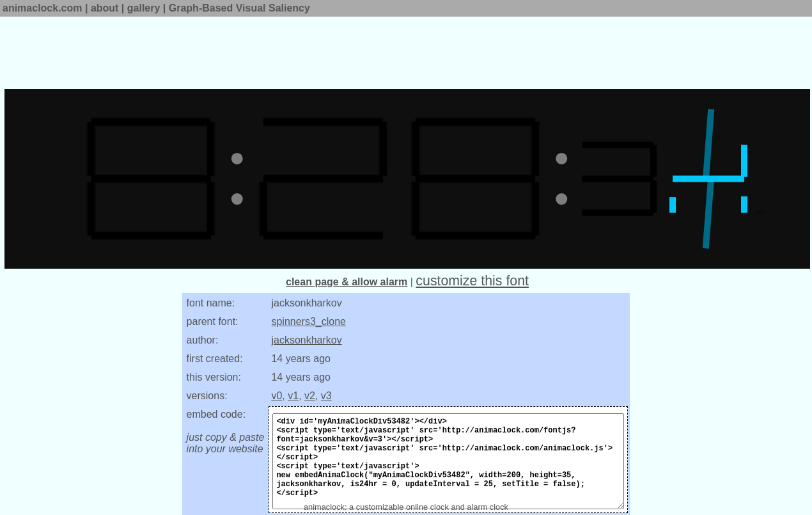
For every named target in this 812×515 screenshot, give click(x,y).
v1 (293, 396)
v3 (326, 396)
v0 (277, 396)
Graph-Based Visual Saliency (239, 8)
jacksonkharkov (306, 340)
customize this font (472, 281)
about (105, 8)
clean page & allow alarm (347, 282)
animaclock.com (43, 8)
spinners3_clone (308, 321)
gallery (144, 8)
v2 (310, 396)
